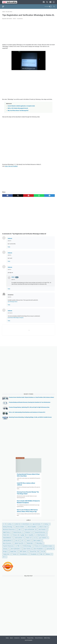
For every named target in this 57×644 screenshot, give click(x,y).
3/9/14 (9, 297)
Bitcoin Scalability (33, 527)
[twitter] (18, 196)
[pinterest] (28, 196)
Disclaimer (23, 638)
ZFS (5, 557)
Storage (6, 551)
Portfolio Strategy (28, 546)
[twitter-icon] (47, 2)
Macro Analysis (38, 540)
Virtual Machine (24, 554)
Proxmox (38, 546)
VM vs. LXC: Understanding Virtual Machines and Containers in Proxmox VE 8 (27, 412)
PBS (19, 546)
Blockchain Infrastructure (10, 529)
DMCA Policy (47, 638)
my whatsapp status (13, 302)
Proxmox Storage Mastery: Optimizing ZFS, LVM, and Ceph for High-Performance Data (29, 407)
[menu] (4, 7)
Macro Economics (8, 543)
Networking (40, 543)
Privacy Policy (30, 638)
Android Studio (26, 524)
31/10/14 (10, 313)
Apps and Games (38, 524)
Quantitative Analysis (48, 546)
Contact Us (17, 638)
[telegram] (50, 196)
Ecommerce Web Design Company (16, 318)
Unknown (10, 238)
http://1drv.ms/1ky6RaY (11, 166)
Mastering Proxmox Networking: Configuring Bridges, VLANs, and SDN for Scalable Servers (30, 417)
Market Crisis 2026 (20, 543)
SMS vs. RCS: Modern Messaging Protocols (18, 108)
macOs (29, 540)
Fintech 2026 (7, 535)
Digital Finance (7, 532)
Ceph (20, 529)
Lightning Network (8, 540)
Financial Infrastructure (41, 532)
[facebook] (7, 196)
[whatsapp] (39, 196)
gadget (24, 535)
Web (42, 554)
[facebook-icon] (44, 2)
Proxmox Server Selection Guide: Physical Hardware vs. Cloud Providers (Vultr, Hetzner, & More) (31, 397)
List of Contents (29, 640)
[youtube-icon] (50, 2)
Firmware (16, 535)
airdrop (11, 524)
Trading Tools (7, 554)
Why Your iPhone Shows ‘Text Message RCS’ (18, 111)
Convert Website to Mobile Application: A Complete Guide (21, 106)
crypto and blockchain (30, 529)
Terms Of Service (39, 638)
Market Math (31, 543)
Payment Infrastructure (9, 546)
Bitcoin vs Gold (44, 527)
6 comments (20, 19)
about (11, 638)
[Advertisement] (28, 32)
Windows (49, 554)
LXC (23, 540)
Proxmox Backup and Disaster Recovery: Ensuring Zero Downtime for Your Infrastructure (30, 402)
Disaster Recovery (18, 532)
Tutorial (15, 554)
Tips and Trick (35, 551)
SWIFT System (24, 551)
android (18, 524)
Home (7, 638)
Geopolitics (32, 535)
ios (35, 538)
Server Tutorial (28, 549)
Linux (17, 540)
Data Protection (43, 529)
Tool (43, 551)
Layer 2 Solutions (43, 538)
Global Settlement (8, 538)
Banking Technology (8, 527)
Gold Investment (19, 538)
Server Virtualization (39, 549)
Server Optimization (16, 549)
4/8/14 (9, 241)
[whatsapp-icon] (54, 2)
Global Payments (42, 535)
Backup (47, 524)
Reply (9, 247)
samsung (6, 549)
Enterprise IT (29, 532)
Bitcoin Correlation (21, 527)
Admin (13, 277)
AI (5, 524)
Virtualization (34, 554)
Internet (29, 538)
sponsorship (50, 549)
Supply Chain (14, 551)
